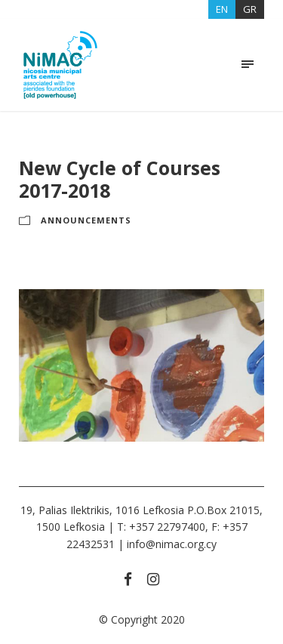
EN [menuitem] (222, 9)
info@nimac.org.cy (172, 544)
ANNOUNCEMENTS (86, 220)
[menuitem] (222, 9)
